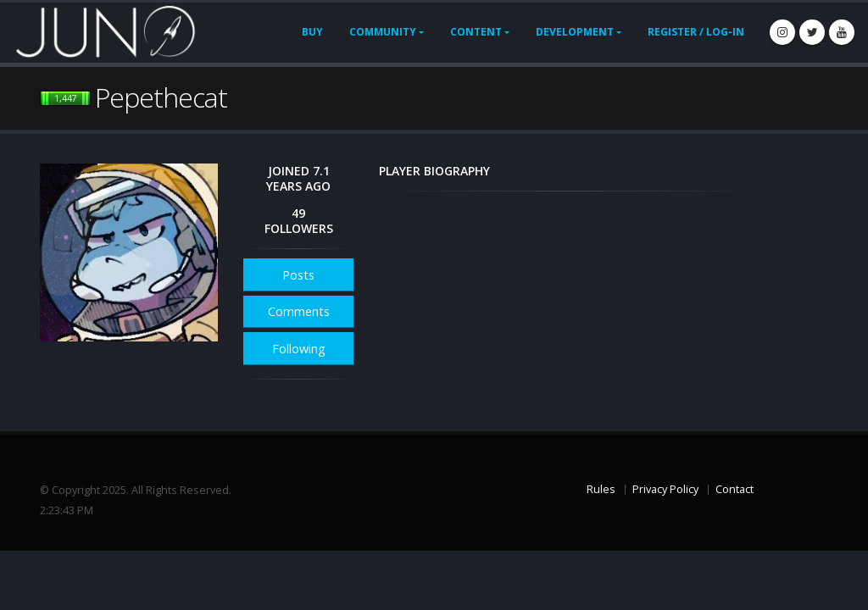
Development (575, 32)
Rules (601, 489)
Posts (298, 275)
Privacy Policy (665, 489)
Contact (734, 489)
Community (383, 32)
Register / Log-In (696, 32)
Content (476, 32)
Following (299, 349)
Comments (299, 311)
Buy (312, 32)
